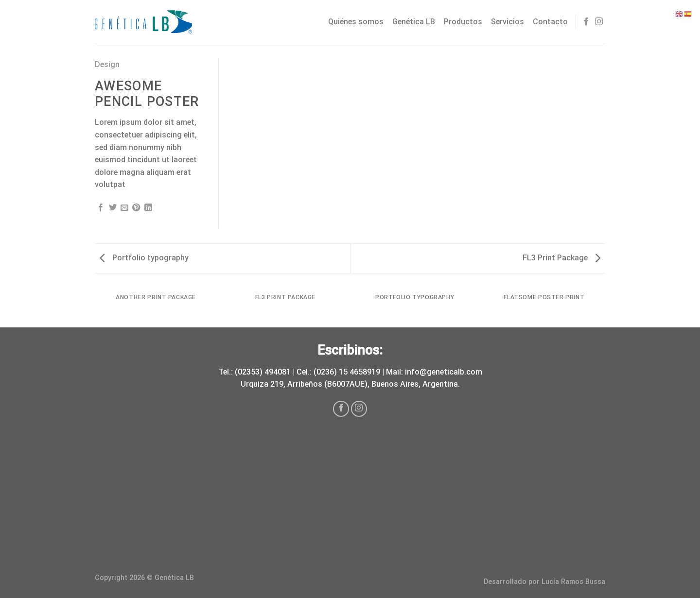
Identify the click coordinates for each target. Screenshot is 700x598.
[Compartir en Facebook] (101, 208)
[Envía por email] (124, 208)
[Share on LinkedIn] (148, 208)
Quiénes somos (356, 22)
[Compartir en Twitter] (113, 208)
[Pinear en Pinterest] (136, 208)
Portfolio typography (144, 258)
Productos (463, 22)
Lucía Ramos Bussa (573, 582)
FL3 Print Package (561, 258)
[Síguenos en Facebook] (586, 22)
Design (107, 64)
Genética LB (414, 22)
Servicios (507, 22)
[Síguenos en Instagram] (599, 22)
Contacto (550, 22)
